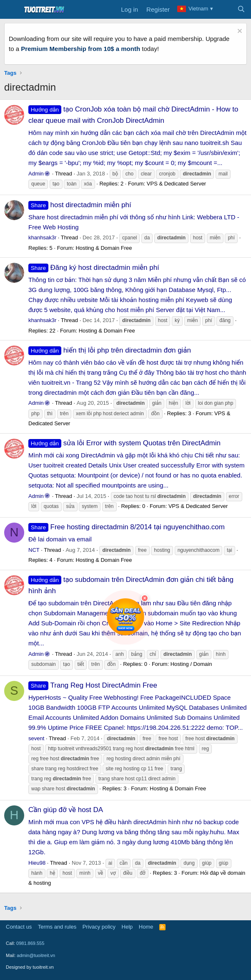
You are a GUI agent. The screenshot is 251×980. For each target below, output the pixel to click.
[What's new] (225, 10)
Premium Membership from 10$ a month (80, 49)
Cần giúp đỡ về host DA (66, 810)
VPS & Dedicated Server (176, 184)
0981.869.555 (30, 943)
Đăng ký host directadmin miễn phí (94, 268)
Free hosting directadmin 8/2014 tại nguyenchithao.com (127, 527)
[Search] (241, 10)
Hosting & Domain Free (104, 248)
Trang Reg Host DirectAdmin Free (93, 685)
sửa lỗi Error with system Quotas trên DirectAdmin (124, 443)
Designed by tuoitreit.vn (30, 967)
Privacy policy (99, 927)
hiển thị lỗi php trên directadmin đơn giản (110, 350)
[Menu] (11, 10)
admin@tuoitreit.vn (36, 955)
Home (146, 927)
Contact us (19, 927)
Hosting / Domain (191, 664)
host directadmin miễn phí (80, 205)
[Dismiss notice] (239, 32)
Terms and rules (57, 927)
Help (127, 927)
